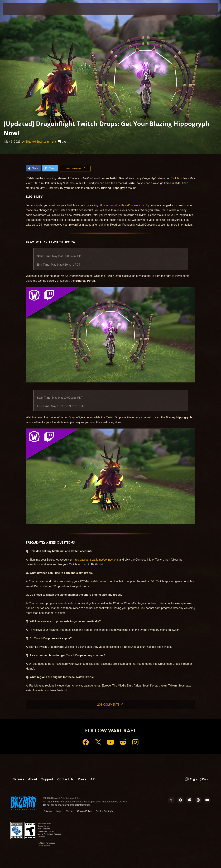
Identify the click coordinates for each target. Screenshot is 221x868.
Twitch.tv (176, 178)
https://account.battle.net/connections (122, 205)
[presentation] (13, 9)
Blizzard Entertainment (41, 141)
